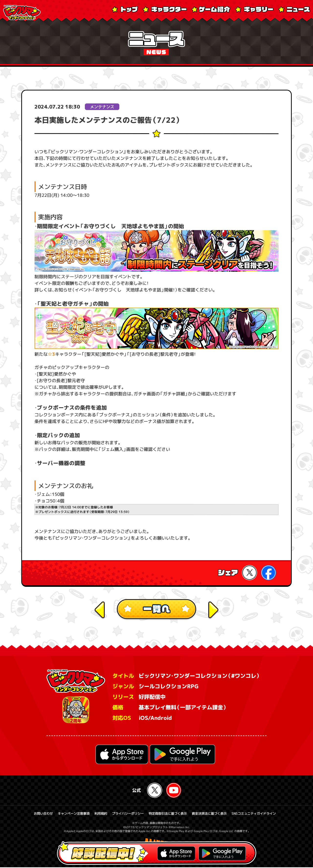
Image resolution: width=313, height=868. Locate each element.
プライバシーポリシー (126, 814)
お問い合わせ (36, 814)
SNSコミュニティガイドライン (260, 814)
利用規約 (97, 814)
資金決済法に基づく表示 (213, 814)
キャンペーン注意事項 (68, 814)
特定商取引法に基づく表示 (168, 814)
